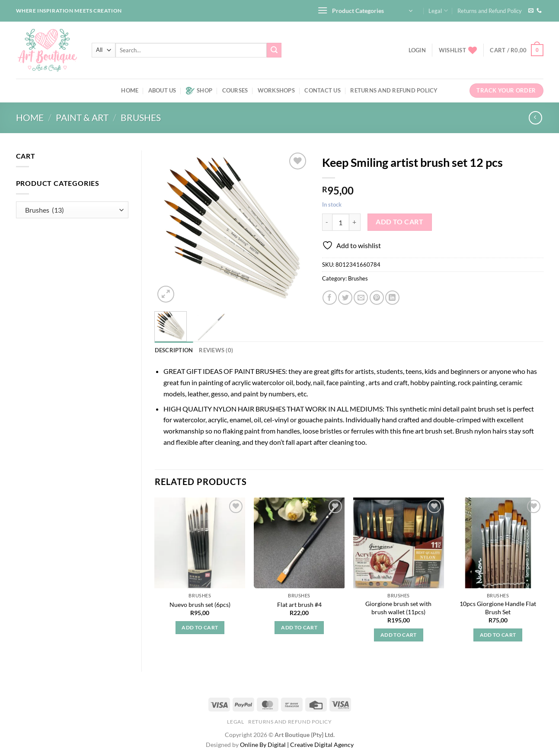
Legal (438, 11)
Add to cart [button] (200, 627)
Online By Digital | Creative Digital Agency (297, 745)
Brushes (141, 117)
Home (130, 90)
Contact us (323, 90)
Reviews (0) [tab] (216, 350)
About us (162, 90)
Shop (199, 91)
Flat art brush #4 (299, 604)
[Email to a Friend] (361, 298)
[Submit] (274, 50)
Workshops (276, 90)
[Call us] (539, 11)
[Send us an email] (531, 11)
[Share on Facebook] (330, 298)
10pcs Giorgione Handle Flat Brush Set (498, 608)
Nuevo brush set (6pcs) (200, 604)
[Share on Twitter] (345, 298)
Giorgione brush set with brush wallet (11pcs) (398, 608)
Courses (235, 90)
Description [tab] (174, 350)
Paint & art (82, 117)
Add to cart (399, 222)
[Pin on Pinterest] (377, 298)
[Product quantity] (341, 222)
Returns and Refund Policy (490, 11)
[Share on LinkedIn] (392, 298)
